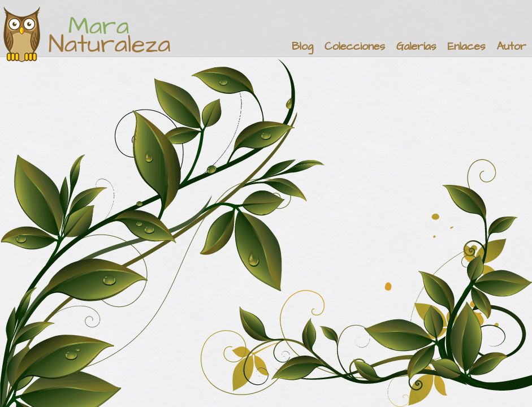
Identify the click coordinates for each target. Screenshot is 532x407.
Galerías (416, 47)
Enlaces (467, 47)
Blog (302, 47)
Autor (511, 47)
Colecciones (355, 47)
